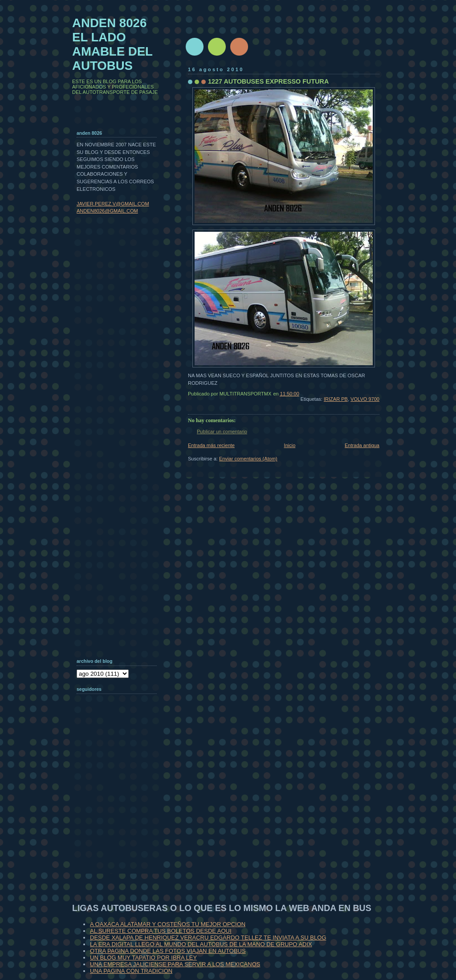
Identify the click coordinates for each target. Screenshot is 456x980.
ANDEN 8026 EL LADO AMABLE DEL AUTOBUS (112, 44)
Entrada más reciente (211, 445)
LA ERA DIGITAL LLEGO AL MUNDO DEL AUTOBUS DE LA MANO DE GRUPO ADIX (201, 944)
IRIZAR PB (336, 399)
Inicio (290, 445)
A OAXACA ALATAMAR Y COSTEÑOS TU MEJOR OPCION (168, 924)
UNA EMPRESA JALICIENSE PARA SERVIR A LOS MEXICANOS (175, 964)
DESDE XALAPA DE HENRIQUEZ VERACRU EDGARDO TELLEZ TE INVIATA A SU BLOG (208, 938)
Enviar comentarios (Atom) (248, 459)
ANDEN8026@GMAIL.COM (107, 211)
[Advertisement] (121, 816)
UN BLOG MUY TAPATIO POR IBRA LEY (143, 958)
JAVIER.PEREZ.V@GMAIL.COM (113, 204)
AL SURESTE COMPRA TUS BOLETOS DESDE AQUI (161, 931)
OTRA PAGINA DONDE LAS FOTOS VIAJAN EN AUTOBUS (168, 951)
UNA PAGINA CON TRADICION (131, 971)
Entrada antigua (362, 445)
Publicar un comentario (222, 432)
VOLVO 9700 (365, 399)
